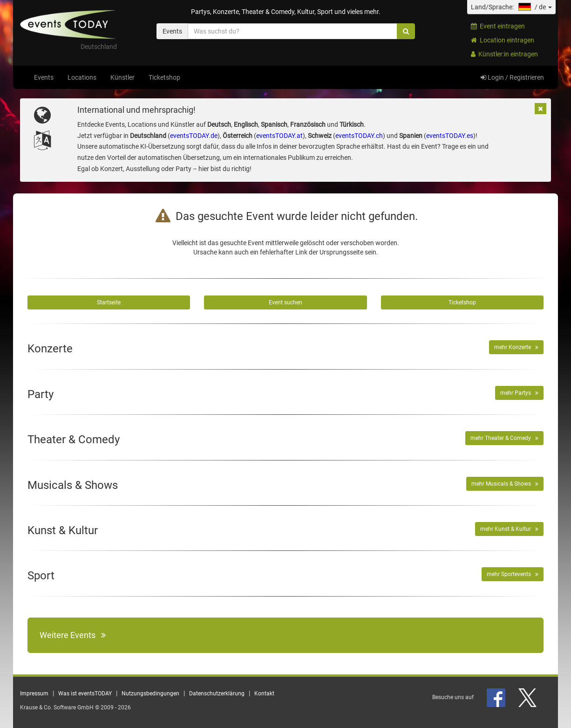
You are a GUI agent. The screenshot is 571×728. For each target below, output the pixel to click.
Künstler (122, 77)
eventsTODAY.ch (359, 136)
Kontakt (264, 694)
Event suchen (285, 302)
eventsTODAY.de (194, 136)
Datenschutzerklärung (217, 694)
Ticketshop (164, 77)
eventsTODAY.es (450, 136)
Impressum (34, 694)
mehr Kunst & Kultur (509, 529)
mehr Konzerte (516, 347)
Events (44, 77)
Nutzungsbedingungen (150, 694)
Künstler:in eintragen (504, 54)
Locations (82, 77)
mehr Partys (519, 393)
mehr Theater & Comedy (504, 438)
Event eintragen (498, 26)
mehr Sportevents (513, 574)
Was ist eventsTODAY (85, 694)
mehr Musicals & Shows (505, 484)
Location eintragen (503, 40)
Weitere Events (73, 635)
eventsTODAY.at (279, 136)
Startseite (109, 302)
